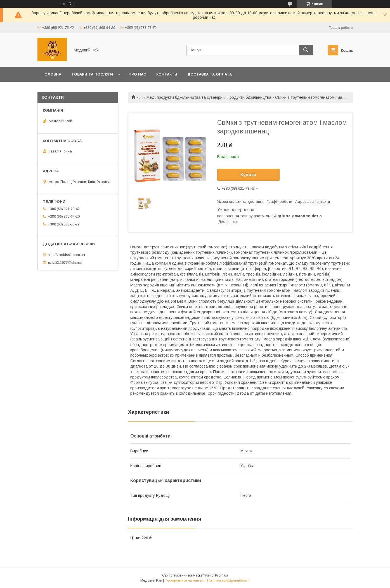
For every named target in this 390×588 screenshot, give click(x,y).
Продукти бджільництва (249, 97)
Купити (248, 175)
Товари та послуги (92, 74)
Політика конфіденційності (228, 580)
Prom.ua (222, 575)
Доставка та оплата (210, 74)
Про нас (137, 74)
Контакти (167, 74)
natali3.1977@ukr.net (65, 263)
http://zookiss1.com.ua (66, 254)
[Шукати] (306, 50)
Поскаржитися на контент (185, 580)
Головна (52, 74)
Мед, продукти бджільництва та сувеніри (185, 97)
